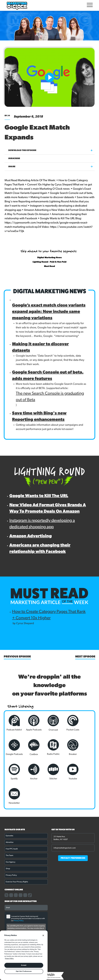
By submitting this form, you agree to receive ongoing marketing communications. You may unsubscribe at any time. (26, 904)
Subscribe (14, 159)
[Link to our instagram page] (16, 871)
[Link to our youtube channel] (25, 871)
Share (50, 167)
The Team (9, 831)
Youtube (31, 772)
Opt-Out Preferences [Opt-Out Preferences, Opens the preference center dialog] (24, 971)
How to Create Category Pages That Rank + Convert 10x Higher (49, 615)
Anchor (86, 747)
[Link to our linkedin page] (21, 871)
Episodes (9, 811)
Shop (8, 844)
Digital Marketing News (49, 258)
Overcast (49, 723)
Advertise (10, 818)
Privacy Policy (11, 851)
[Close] (43, 935)
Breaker (49, 747)
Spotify (68, 747)
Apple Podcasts (31, 723)
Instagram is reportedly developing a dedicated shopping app (42, 524)
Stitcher (13, 772)
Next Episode (85, 657)
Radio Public (32, 747)
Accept (24, 965)
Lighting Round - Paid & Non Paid (49, 262)
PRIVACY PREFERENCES (73, 834)
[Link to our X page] (6, 871)
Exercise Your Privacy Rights (17, 857)
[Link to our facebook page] (11, 871)
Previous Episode (17, 657)
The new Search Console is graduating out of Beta (50, 397)
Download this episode (50, 150)
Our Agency (11, 838)
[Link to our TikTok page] (30, 871)
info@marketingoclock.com (65, 824)
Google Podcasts (86, 723)
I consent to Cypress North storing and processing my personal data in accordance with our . (28, 894)
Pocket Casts (68, 723)
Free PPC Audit (12, 825)
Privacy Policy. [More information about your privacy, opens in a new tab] (9, 959)
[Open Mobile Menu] (90, 5)
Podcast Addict (13, 723)
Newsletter (49, 772)
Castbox (13, 747)
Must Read (49, 266)
